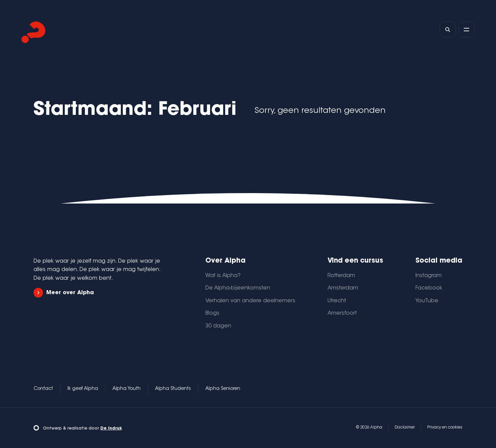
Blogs (212, 313)
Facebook (429, 288)
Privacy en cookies (445, 428)
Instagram (429, 276)
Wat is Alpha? (223, 276)
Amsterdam (343, 288)
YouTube (427, 301)
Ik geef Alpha (83, 389)
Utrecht (337, 301)
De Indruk (111, 429)
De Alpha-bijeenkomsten (238, 288)
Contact (43, 389)
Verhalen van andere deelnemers (250, 301)
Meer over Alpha (64, 293)
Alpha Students (173, 389)
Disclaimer (405, 428)
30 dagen (218, 326)
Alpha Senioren (223, 389)
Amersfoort (342, 313)
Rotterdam (341, 276)
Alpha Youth (127, 389)
